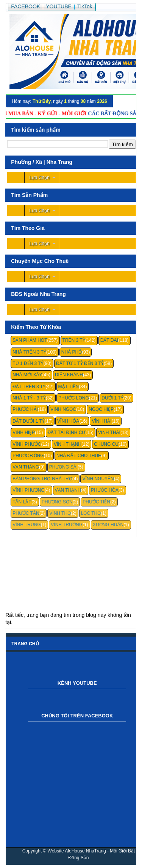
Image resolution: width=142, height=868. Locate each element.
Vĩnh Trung (27, 525)
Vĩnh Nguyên (98, 479)
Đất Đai (109, 340)
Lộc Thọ (91, 513)
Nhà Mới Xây (27, 375)
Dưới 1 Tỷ (112, 398)
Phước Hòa (105, 490)
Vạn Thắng (26, 467)
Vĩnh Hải (101, 421)
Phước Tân (26, 513)
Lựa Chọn (39, 178)
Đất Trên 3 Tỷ (29, 387)
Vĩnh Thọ (60, 513)
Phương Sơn (57, 502)
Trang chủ (25, 644)
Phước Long (74, 398)
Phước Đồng (28, 456)
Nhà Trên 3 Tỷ (29, 352)
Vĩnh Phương (29, 490)
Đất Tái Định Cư (67, 432)
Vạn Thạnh (68, 490)
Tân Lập (22, 502)
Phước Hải (25, 409)
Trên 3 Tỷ (74, 340)
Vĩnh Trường (67, 525)
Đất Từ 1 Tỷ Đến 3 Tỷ (80, 363)
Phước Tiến (96, 502)
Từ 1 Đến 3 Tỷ (28, 363)
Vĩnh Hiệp (24, 432)
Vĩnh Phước (27, 444)
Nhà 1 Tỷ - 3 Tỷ (29, 398)
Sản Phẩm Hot (30, 340)
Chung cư (106, 444)
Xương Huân (108, 525)
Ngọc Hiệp (101, 409)
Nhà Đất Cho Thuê (79, 456)
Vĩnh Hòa (68, 421)
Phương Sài (63, 467)
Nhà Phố (72, 352)
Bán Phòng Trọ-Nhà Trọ (42, 479)
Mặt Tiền (69, 387)
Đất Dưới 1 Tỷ (29, 421)
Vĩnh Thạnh (68, 444)
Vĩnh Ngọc (63, 409)
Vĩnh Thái (109, 432)
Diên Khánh (69, 375)
